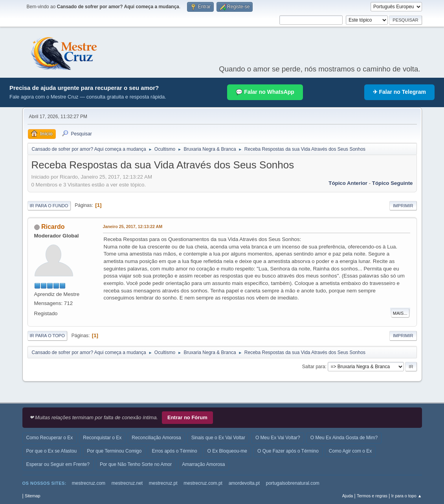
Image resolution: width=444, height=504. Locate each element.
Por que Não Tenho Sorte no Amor (136, 464)
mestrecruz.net (127, 483)
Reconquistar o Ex (102, 438)
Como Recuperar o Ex (50, 438)
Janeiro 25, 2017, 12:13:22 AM (133, 226)
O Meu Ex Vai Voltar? (278, 438)
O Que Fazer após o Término (288, 451)
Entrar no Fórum (187, 417)
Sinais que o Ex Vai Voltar (218, 438)
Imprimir (403, 206)
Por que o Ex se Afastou (52, 451)
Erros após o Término (174, 451)
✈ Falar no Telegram (399, 92)
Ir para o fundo (49, 206)
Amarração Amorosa (203, 464)
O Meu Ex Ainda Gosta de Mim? (344, 438)
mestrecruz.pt (163, 483)
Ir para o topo (48, 336)
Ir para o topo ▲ (407, 496)
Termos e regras (372, 496)
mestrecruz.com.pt (203, 483)
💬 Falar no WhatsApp (265, 92)
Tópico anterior (348, 183)
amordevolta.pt (244, 483)
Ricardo (53, 227)
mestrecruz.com (89, 483)
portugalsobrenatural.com (293, 483)
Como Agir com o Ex (350, 451)
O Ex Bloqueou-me (227, 451)
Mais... (400, 313)
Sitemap (33, 496)
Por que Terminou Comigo (114, 451)
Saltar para (314, 367)
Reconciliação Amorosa (156, 438)
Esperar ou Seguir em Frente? (58, 464)
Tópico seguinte (393, 183)
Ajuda (348, 496)
